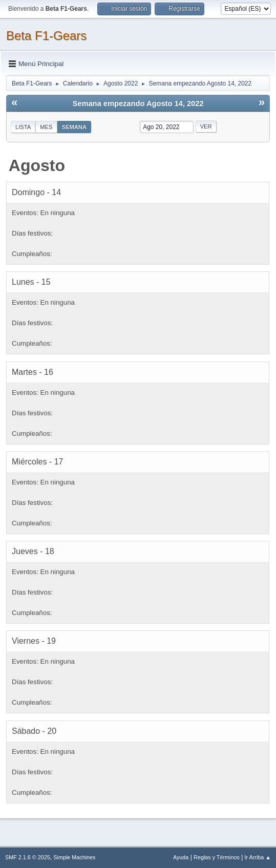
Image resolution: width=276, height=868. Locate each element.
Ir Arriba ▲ (258, 857)
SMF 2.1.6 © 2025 (28, 857)
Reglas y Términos (217, 857)
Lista (23, 127)
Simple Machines (74, 857)
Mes (46, 127)
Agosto (37, 165)
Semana (74, 127)
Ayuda (181, 857)
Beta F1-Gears (46, 36)
